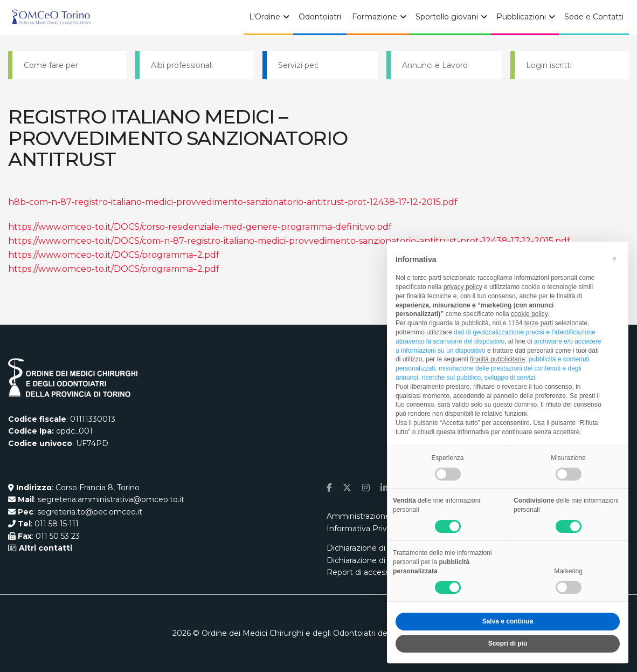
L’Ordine (265, 17)
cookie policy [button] (529, 314)
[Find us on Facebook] (329, 488)
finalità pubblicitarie (497, 359)
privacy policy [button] (463, 287)
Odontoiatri (320, 17)
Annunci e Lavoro (435, 65)
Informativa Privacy (363, 529)
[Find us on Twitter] (347, 488)
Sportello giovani (447, 17)
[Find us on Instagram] (366, 488)
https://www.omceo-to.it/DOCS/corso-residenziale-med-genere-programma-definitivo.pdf (200, 227)
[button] (614, 259)
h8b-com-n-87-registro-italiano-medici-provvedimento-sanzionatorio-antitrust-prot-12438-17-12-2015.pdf (233, 202)
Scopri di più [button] (508, 643)
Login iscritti (549, 65)
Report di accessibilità (367, 572)
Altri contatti (44, 548)
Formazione (375, 17)
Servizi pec (298, 65)
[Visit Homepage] (51, 18)
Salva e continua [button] (508, 621)
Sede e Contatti (594, 17)
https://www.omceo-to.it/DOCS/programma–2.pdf (114, 255)
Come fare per (51, 65)
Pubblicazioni (521, 17)
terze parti (539, 323)
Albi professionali (182, 65)
